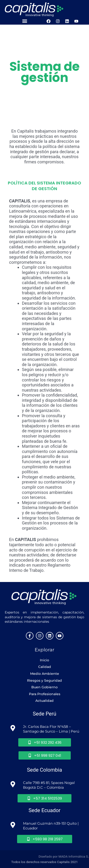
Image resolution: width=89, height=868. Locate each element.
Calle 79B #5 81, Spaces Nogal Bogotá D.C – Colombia (49, 785)
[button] (25, 21)
